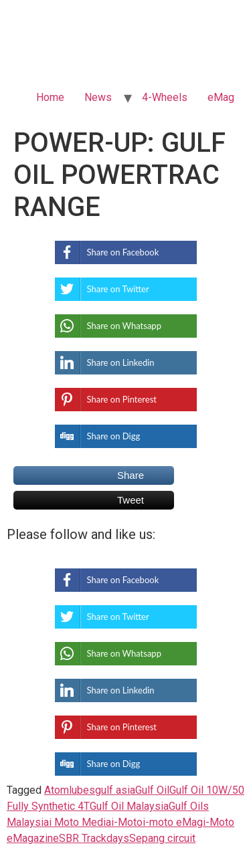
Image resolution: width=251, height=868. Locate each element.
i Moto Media (80, 822)
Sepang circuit (162, 838)
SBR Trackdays (94, 838)
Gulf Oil (152, 790)
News (98, 97)
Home (50, 97)
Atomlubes (70, 790)
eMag (221, 97)
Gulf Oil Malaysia (129, 806)
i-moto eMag (173, 822)
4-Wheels (165, 97)
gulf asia (115, 790)
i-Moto (127, 822)
